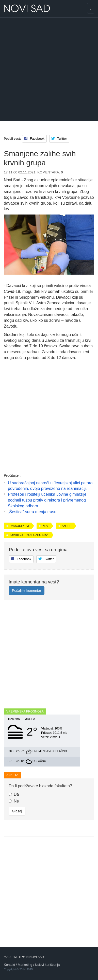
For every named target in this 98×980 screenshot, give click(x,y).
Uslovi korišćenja (47, 965)
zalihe (67, 526)
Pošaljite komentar (27, 591)
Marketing (25, 965)
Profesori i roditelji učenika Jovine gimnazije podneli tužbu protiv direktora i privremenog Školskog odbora (47, 500)
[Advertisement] (49, 69)
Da (14, 794)
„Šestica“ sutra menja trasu (32, 512)
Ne (14, 801)
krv (45, 526)
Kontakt (9, 965)
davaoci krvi (19, 526)
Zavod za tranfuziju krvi (29, 535)
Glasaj (17, 811)
